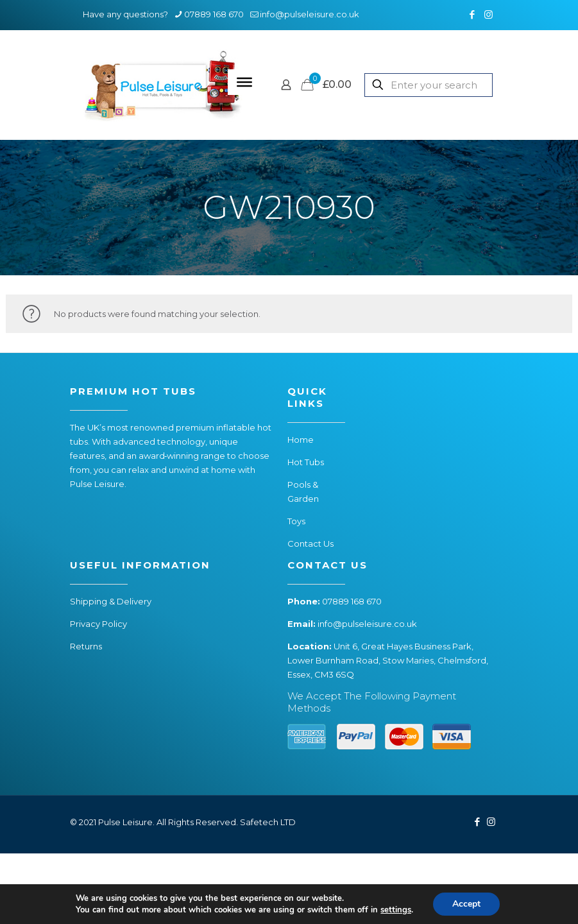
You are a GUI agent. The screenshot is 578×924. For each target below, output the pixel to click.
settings (396, 910)
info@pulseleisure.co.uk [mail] (310, 14)
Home (301, 440)
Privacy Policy (98, 624)
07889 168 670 (352, 601)
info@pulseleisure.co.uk (367, 624)
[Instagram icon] (489, 14)
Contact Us (310, 543)
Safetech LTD (268, 822)
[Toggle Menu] (244, 82)
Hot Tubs (306, 462)
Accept (466, 904)
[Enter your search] (429, 85)
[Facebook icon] (472, 14)
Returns (86, 646)
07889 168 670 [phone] (214, 14)
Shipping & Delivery (111, 601)
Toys (296, 521)
